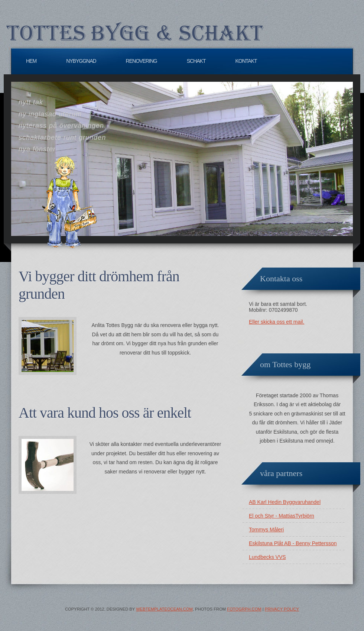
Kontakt (246, 61)
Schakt (196, 61)
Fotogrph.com (244, 609)
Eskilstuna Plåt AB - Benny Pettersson (293, 543)
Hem (31, 61)
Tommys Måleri (266, 530)
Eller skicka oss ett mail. (277, 322)
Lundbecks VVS (267, 557)
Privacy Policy (282, 609)
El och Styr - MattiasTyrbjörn (282, 516)
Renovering (142, 61)
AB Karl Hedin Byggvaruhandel (285, 502)
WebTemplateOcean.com (164, 609)
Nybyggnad (81, 61)
